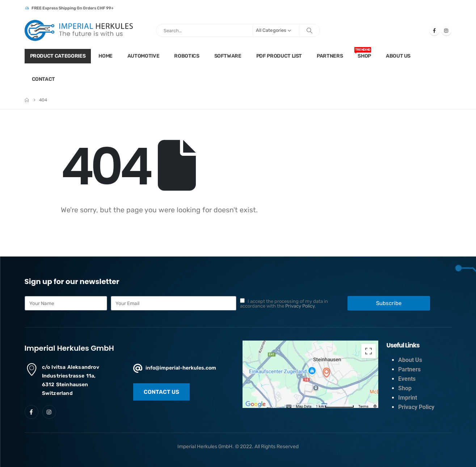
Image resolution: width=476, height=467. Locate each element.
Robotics (187, 56)
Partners (330, 56)
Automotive (144, 56)
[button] (161, 392)
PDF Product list (279, 56)
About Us (398, 56)
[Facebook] (434, 30)
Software (228, 56)
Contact (44, 79)
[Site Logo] (79, 30)
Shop (363, 53)
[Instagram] (446, 30)
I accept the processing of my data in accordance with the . (284, 304)
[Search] (309, 30)
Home (106, 56)
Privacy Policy (300, 306)
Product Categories (58, 56)
